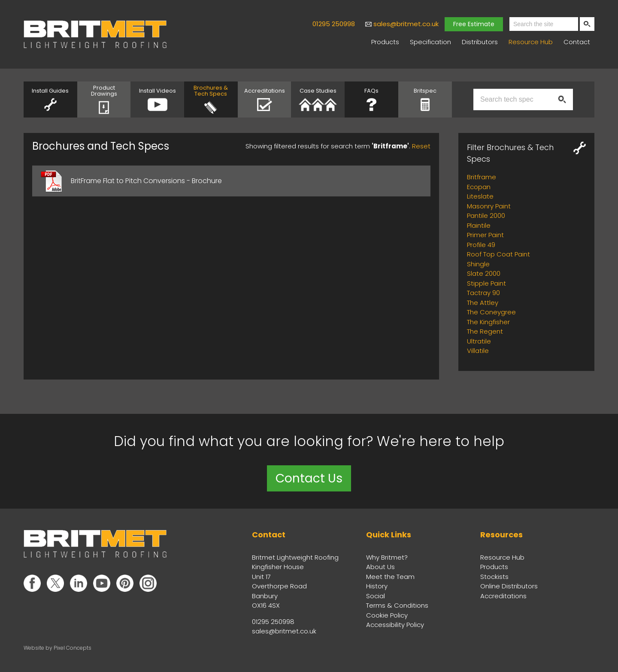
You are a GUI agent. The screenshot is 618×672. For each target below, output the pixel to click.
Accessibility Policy (395, 625)
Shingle (478, 264)
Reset (421, 146)
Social (376, 596)
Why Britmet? (387, 557)
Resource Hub (531, 42)
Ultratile (479, 341)
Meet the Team (390, 577)
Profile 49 (481, 245)
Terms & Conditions (397, 605)
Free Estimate (474, 24)
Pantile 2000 (486, 215)
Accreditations (503, 596)
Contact (577, 42)
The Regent (485, 331)
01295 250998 (334, 24)
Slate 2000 (484, 273)
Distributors (480, 42)
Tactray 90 (483, 293)
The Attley (483, 303)
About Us (380, 567)
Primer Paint (485, 235)
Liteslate (480, 196)
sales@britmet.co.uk (406, 24)
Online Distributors (509, 586)
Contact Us (309, 478)
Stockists (494, 577)
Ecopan (479, 187)
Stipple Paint (486, 283)
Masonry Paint (489, 206)
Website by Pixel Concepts (58, 648)
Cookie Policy (387, 615)
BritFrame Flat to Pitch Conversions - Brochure (146, 181)
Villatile (478, 351)
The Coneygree (491, 312)
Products (385, 42)
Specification (430, 42)
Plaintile (479, 225)
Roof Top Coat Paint (498, 254)
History (377, 586)
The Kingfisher (488, 322)
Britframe (482, 177)
